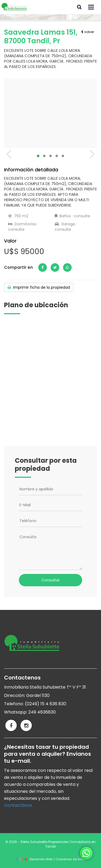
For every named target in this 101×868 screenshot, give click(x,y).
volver (88, 32)
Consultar (51, 580)
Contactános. (18, 805)
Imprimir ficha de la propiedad (39, 287)
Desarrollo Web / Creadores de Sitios (51, 859)
